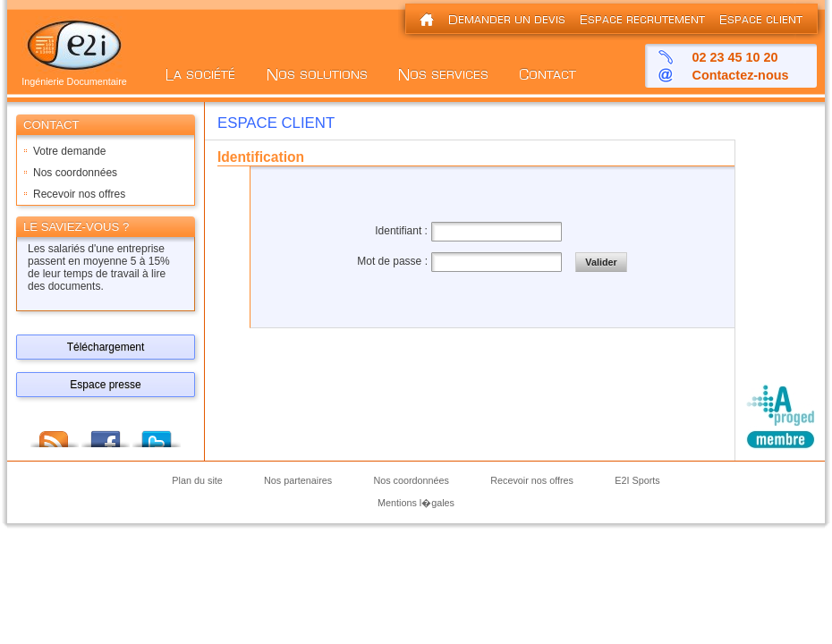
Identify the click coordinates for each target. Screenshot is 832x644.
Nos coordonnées (75, 173)
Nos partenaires (298, 481)
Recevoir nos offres (79, 194)
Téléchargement (106, 347)
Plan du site (197, 481)
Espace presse (105, 385)
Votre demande (69, 151)
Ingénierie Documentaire (74, 77)
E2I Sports (637, 481)
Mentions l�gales (416, 503)
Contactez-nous (741, 75)
